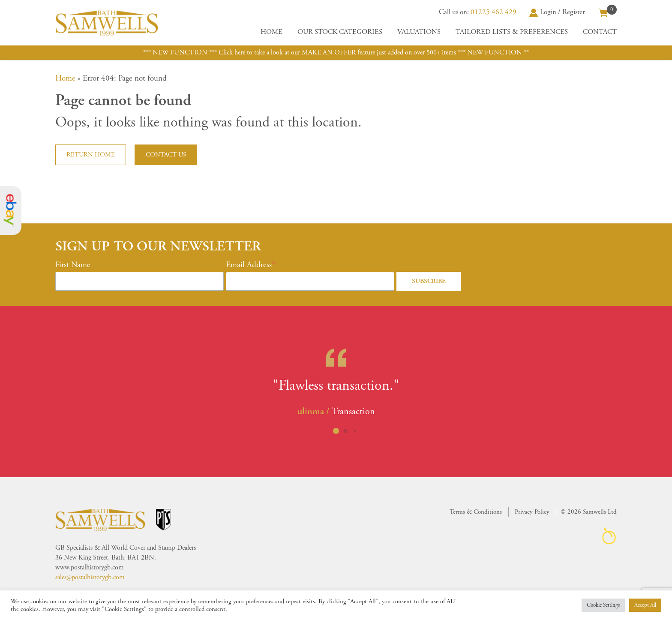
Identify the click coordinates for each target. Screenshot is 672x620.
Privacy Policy (532, 512)
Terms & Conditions (476, 512)
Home (271, 32)
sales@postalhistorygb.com (90, 577)
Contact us (166, 155)
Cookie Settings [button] (603, 605)
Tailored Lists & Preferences (512, 32)
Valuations (419, 32)
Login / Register (557, 12)
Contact (600, 32)
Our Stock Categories (340, 32)
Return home (91, 155)
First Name (73, 265)
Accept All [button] (645, 605)
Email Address (249, 265)
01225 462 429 (493, 12)
